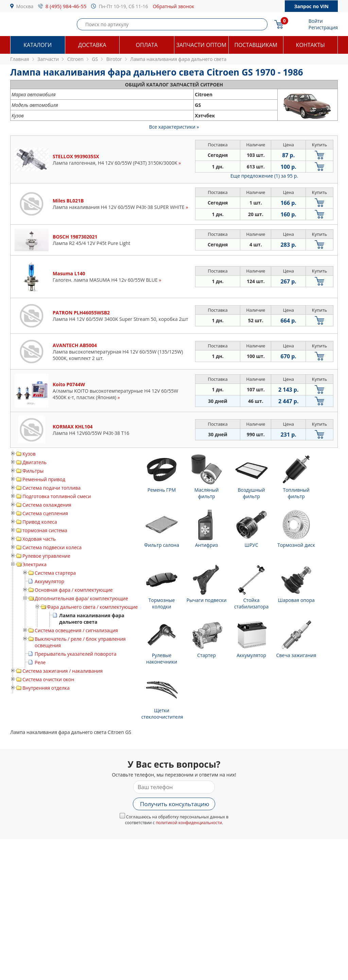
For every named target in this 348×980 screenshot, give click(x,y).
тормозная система (45, 530)
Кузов (29, 454)
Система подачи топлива (51, 488)
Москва (25, 6)
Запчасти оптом (201, 45)
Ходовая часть (39, 539)
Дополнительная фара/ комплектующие (81, 598)
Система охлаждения (47, 505)
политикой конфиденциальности (189, 823)
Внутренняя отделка (46, 688)
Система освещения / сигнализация (76, 630)
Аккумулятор (49, 581)
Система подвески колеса (52, 547)
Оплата (147, 45)
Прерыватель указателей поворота (75, 654)
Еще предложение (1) (264, 176)
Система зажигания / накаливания (63, 671)
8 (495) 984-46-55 (66, 6)
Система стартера (55, 573)
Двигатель (34, 462)
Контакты (310, 45)
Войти (316, 21)
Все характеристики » (174, 127)
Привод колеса (40, 522)
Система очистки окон (48, 679)
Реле (40, 662)
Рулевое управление (46, 556)
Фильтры (33, 471)
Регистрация (323, 27)
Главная (20, 59)
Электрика (34, 564)
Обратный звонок (173, 6)
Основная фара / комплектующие (74, 590)
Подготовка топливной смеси (57, 496)
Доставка (92, 45)
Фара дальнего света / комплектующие (92, 607)
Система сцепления (45, 513)
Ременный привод (44, 479)
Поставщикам (256, 45)
